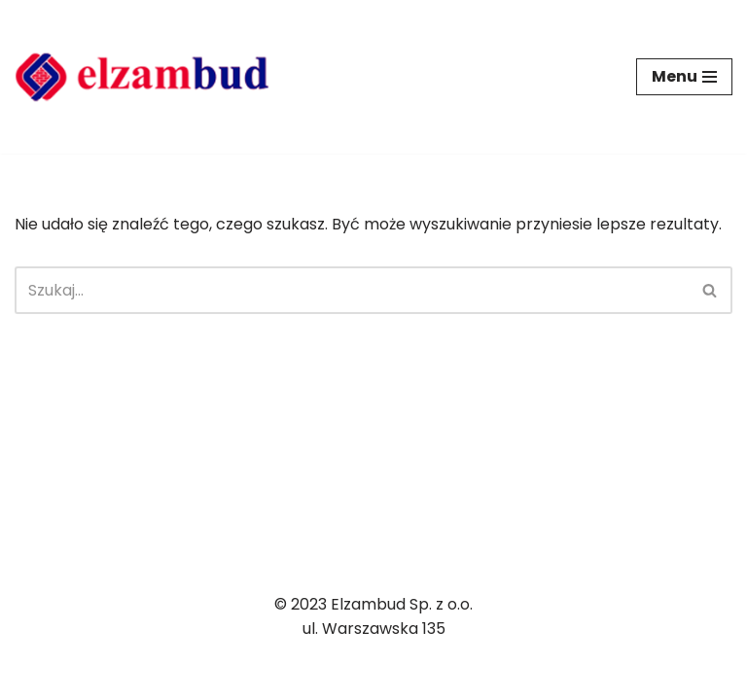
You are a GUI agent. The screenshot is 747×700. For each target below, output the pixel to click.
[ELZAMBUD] (142, 77)
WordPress (203, 679)
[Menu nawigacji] (684, 77)
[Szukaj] (352, 290)
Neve (34, 679)
